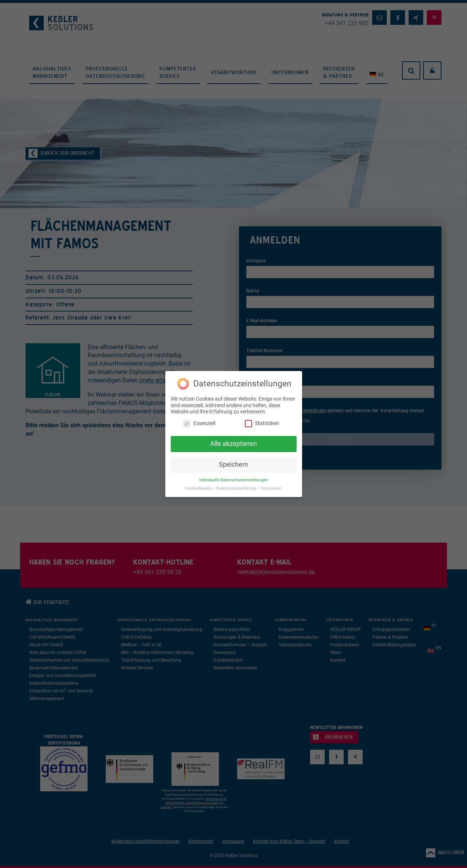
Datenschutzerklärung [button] (237, 488)
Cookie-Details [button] (199, 488)
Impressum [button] (271, 488)
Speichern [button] (233, 464)
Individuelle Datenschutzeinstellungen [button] (233, 480)
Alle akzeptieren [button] (233, 444)
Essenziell (199, 423)
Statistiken (262, 423)
